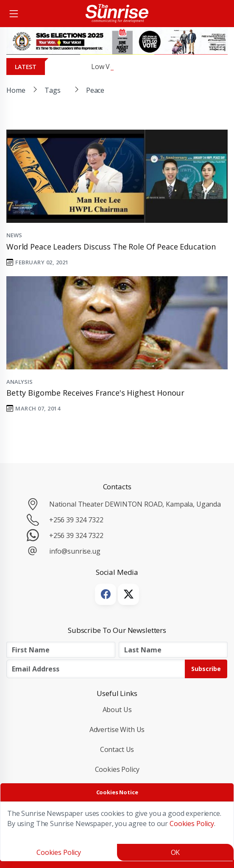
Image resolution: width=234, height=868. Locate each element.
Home (16, 90)
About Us (117, 710)
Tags (52, 90)
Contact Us (117, 749)
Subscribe (206, 669)
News (14, 235)
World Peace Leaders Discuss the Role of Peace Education (111, 247)
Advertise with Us (117, 729)
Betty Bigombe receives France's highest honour (95, 393)
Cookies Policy (117, 769)
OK (175, 852)
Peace (95, 90)
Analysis (19, 382)
